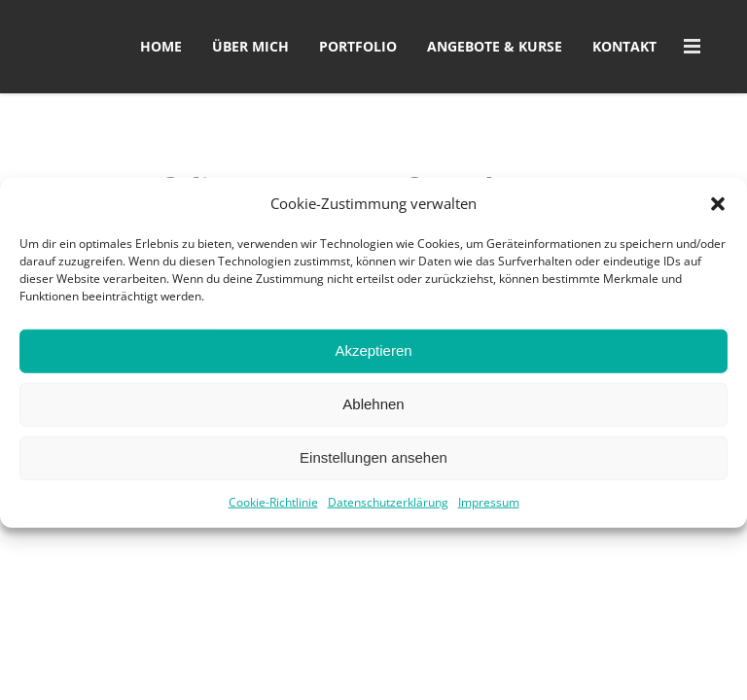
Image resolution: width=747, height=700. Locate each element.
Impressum (489, 512)
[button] (718, 214)
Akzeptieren (373, 360)
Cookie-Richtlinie (273, 512)
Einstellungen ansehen (373, 467)
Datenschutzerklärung (388, 512)
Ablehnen (373, 414)
